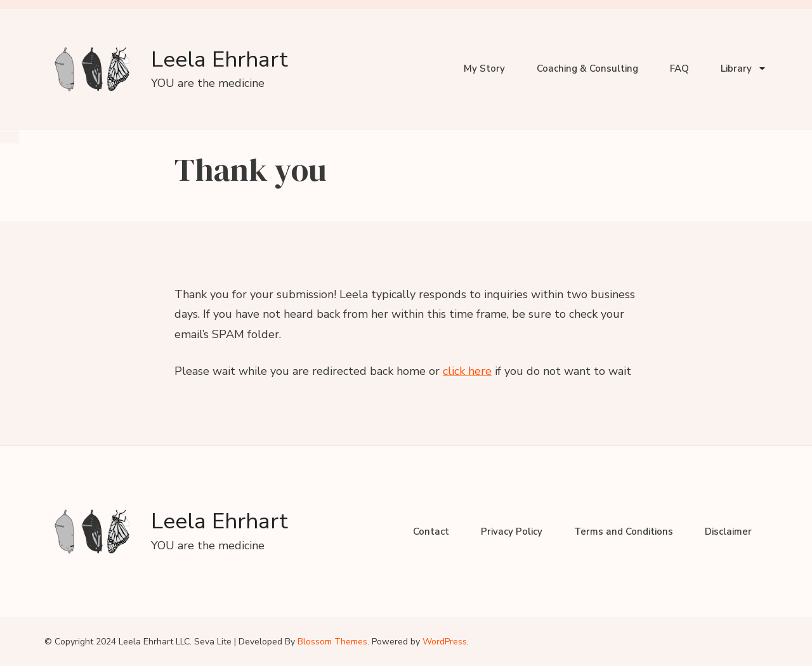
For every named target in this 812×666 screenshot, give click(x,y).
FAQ (679, 69)
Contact (431, 532)
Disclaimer (728, 532)
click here (467, 371)
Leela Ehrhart (219, 60)
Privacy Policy (512, 532)
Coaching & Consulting (587, 69)
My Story (484, 69)
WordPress (445, 642)
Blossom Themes (332, 642)
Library (736, 69)
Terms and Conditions (624, 532)
